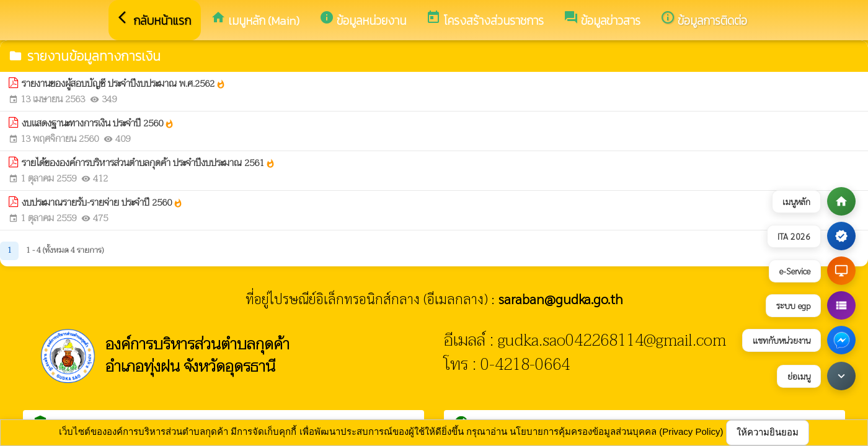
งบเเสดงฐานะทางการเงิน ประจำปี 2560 (98, 124)
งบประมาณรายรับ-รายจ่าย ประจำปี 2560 (102, 203)
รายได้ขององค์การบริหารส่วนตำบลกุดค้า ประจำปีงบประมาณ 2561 (148, 163)
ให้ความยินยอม (768, 432)
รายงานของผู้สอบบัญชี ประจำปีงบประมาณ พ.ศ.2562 (124, 84)
